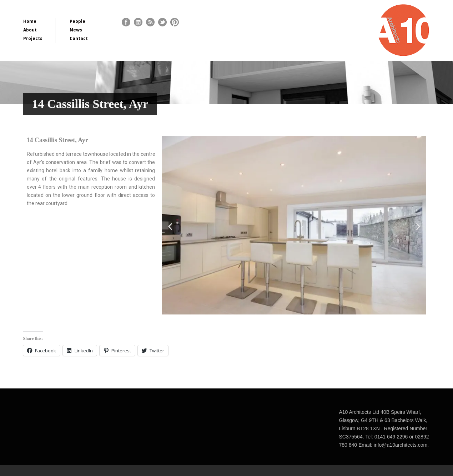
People (77, 21)
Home (30, 21)
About (30, 30)
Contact (79, 38)
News (76, 30)
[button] (170, 227)
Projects (33, 38)
